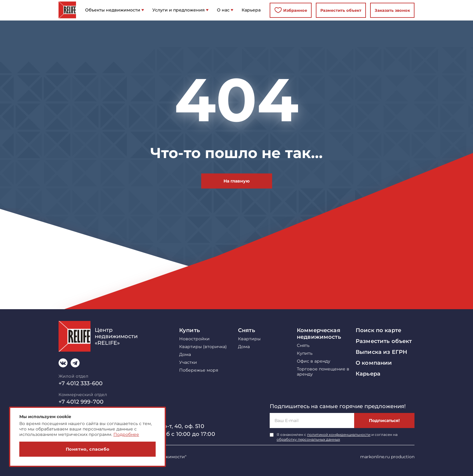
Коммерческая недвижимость (319, 334)
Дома (185, 355)
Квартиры (249, 339)
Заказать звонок (392, 10)
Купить (190, 330)
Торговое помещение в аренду (323, 372)
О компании (374, 363)
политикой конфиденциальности (339, 435)
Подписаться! (384, 420)
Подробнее (126, 434)
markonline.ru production (387, 457)
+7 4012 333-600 (81, 383)
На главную (237, 181)
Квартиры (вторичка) (203, 347)
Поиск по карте (378, 330)
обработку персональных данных (308, 439)
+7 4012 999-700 (81, 402)
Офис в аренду (314, 361)
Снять (247, 330)
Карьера (368, 374)
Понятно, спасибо (88, 449)
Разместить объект (341, 10)
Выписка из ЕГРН (381, 352)
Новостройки (194, 339)
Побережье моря (199, 370)
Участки (188, 362)
